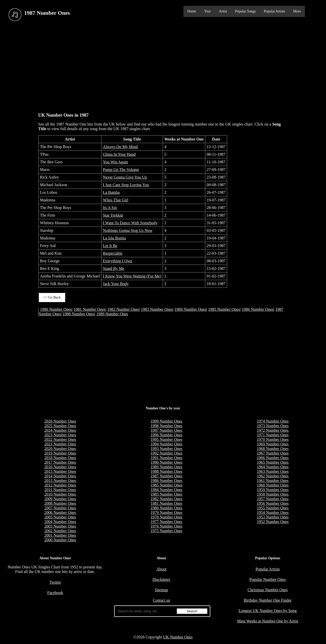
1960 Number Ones (273, 485)
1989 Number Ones (112, 314)
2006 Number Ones (60, 512)
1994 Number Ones (166, 444)
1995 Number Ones (166, 439)
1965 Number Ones (273, 462)
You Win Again (116, 162)
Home (192, 11)
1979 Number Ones (166, 512)
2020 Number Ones (60, 449)
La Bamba (111, 192)
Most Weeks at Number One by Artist (268, 621)
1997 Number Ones (166, 430)
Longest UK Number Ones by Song (268, 611)
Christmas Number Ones (268, 590)
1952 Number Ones (273, 522)
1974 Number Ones (273, 421)
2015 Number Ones (60, 471)
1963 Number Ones (273, 471)
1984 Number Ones (190, 309)
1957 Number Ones (273, 499)
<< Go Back (52, 297)
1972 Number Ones (273, 430)
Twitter (55, 582)
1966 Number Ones (273, 458)
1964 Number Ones (273, 467)
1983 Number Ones (157, 309)
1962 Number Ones (273, 476)
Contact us (161, 600)
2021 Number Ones (60, 444)
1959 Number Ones (273, 490)
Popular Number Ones (268, 579)
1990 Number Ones (166, 462)
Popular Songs (245, 11)
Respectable (113, 253)
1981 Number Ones (89, 309)
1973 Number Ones (273, 426)
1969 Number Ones (273, 444)
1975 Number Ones (166, 531)
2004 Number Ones (60, 522)
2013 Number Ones (60, 481)
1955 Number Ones (273, 508)
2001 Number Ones (60, 535)
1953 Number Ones (273, 517)
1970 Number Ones (273, 439)
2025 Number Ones (60, 426)
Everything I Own (118, 261)
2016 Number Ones (60, 467)
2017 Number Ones (60, 462)
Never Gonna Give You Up (125, 177)
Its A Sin (110, 208)
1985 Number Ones (224, 309)
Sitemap (161, 590)
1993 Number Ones (166, 449)
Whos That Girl (116, 200)
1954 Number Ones (273, 512)
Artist (223, 11)
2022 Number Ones (60, 439)
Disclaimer (161, 579)
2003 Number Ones (60, 526)
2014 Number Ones (60, 476)
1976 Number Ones (166, 526)
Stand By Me (114, 268)
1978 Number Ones (166, 517)
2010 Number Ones (60, 494)
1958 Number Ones (273, 494)
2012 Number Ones (60, 485)
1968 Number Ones (273, 449)
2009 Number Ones (60, 499)
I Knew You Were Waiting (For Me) (132, 276)
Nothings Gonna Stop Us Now (128, 230)
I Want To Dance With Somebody (130, 223)
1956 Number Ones (273, 503)
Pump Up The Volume (121, 170)
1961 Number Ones (273, 481)
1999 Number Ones (166, 421)
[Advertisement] (163, 66)
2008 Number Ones (60, 503)
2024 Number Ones (60, 430)
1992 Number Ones (166, 453)
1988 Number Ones (79, 314)
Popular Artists (274, 11)
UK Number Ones (178, 637)
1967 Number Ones (273, 453)
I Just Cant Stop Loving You (126, 185)
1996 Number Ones (166, 435)
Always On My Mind (120, 147)
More (297, 11)
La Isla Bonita (115, 238)
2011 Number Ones (60, 490)
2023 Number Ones (60, 435)
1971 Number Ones (273, 435)
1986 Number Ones (258, 309)
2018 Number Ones (60, 458)
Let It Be (110, 246)
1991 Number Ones (166, 458)
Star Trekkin (113, 215)
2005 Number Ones (60, 517)
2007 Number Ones (60, 508)
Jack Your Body (116, 284)
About (161, 569)
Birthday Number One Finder (268, 600)
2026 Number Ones (60, 421)
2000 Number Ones (60, 540)
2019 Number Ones (60, 453)
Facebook (55, 593)
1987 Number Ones (166, 476)
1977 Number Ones (166, 522)
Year (208, 11)
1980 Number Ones (56, 309)
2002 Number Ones (60, 531)
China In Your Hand (119, 154)
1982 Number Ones (123, 309)
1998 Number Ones (166, 426)
